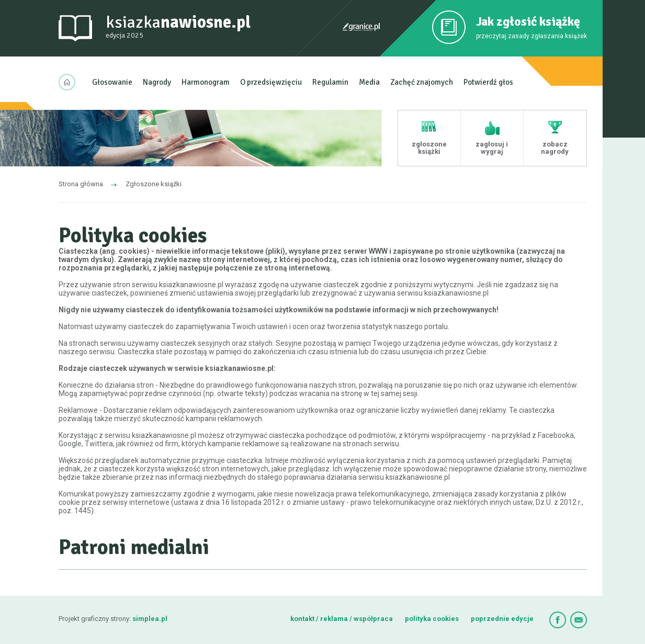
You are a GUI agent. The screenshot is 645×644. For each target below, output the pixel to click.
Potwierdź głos (488, 82)
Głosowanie (112, 82)
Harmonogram (206, 82)
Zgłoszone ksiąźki (154, 184)
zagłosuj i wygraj (492, 148)
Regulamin (330, 82)
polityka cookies (432, 619)
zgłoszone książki (429, 148)
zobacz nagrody (555, 148)
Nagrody (157, 82)
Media (369, 82)
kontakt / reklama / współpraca (342, 619)
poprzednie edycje (502, 619)
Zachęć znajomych (422, 82)
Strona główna (81, 184)
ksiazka (178, 27)
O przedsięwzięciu (271, 82)
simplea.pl (150, 619)
